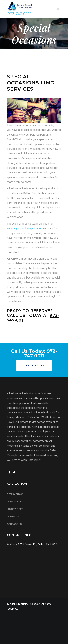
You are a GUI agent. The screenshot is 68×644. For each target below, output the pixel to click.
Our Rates (13, 517)
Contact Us (14, 524)
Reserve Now (15, 494)
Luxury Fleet (15, 509)
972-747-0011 (20, 14)
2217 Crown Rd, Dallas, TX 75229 (38, 544)
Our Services (15, 502)
